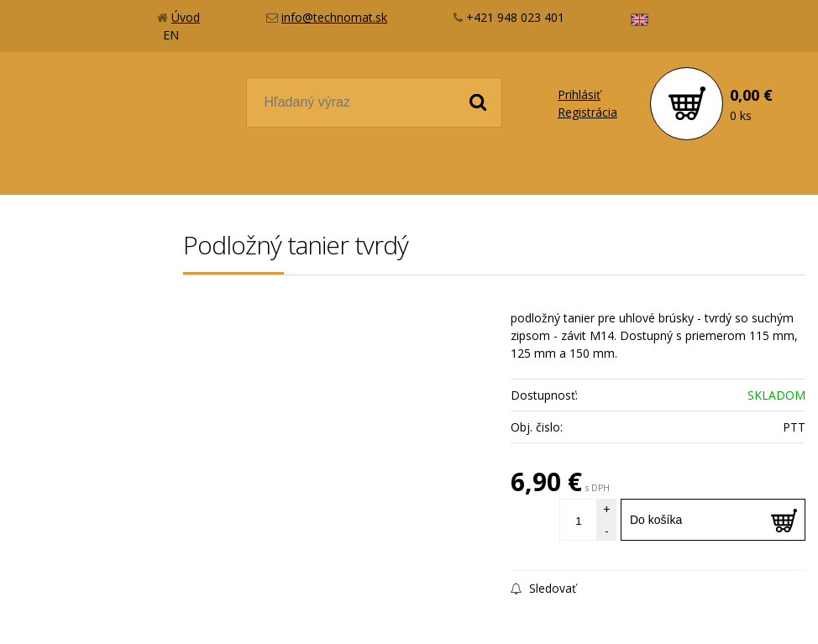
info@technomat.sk (334, 17)
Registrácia (587, 112)
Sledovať (543, 588)
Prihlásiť (579, 94)
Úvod (186, 17)
